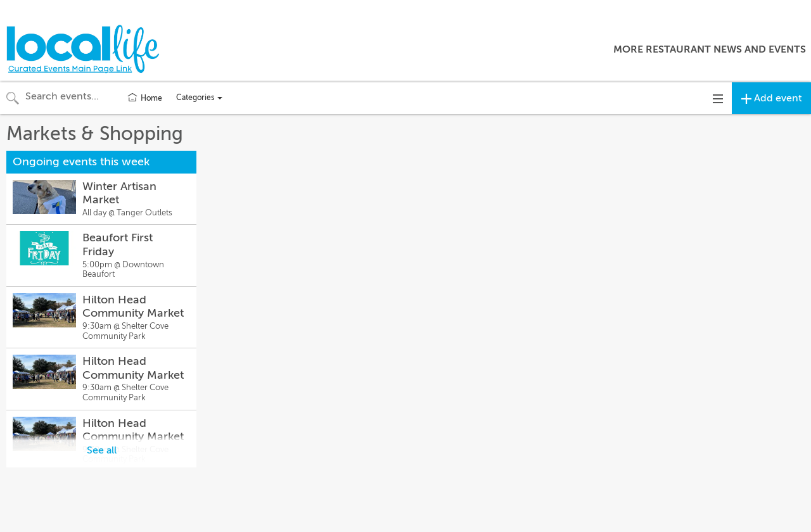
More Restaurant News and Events (710, 49)
